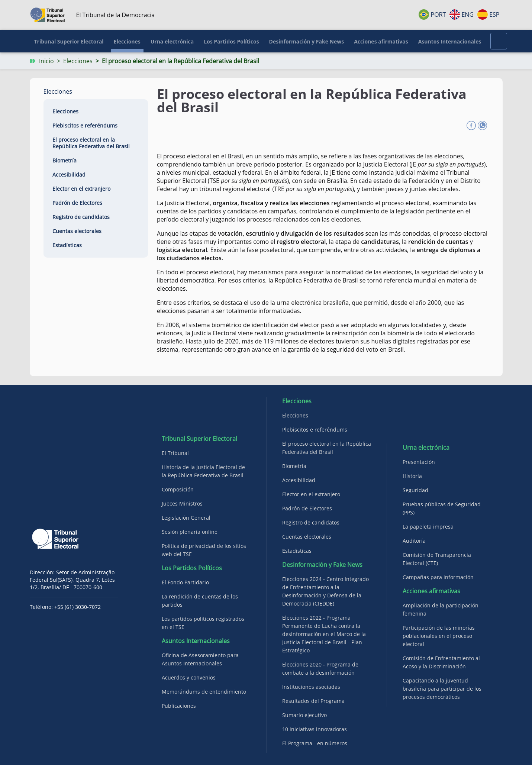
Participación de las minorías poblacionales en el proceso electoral (439, 636)
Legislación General (186, 518)
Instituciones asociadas (311, 687)
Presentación (419, 462)
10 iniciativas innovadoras (315, 729)
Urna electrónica (426, 448)
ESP (488, 14)
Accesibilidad (69, 175)
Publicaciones (179, 706)
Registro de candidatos (81, 217)
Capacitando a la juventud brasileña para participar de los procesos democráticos (442, 689)
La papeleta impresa (428, 527)
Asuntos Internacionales (196, 641)
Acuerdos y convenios (189, 677)
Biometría (65, 160)
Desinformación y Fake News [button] (307, 41)
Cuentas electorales (77, 231)
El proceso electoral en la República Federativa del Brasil (91, 143)
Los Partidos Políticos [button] (231, 41)
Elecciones (78, 61)
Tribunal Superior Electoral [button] (69, 41)
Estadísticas (67, 245)
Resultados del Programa (313, 701)
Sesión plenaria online (190, 532)
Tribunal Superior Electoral (199, 439)
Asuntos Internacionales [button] (450, 41)
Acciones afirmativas (431, 591)
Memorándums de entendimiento (204, 692)
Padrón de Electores (77, 203)
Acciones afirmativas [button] (381, 41)
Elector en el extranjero (81, 189)
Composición (178, 489)
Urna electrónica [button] (172, 41)
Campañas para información (438, 577)
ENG (462, 14)
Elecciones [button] (127, 41)
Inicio (46, 61)
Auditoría (414, 541)
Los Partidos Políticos (192, 568)
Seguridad (415, 490)
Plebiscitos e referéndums (85, 125)
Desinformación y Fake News (322, 565)
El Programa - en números (315, 743)
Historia (412, 476)
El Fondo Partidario (185, 582)
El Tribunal (175, 453)
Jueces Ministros (182, 503)
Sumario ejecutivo (304, 715)
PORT (432, 14)
